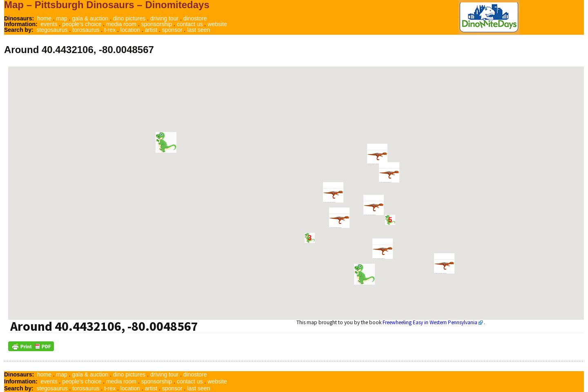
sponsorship (157, 24)
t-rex (110, 30)
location (130, 30)
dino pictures (129, 18)
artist (151, 30)
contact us (190, 24)
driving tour (164, 18)
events (49, 24)
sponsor (172, 30)
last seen (198, 30)
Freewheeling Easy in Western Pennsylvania (430, 322)
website (217, 24)
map (62, 18)
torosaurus (86, 30)
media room (121, 24)
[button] (364, 274)
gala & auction (90, 18)
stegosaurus (52, 30)
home (44, 18)
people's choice (82, 24)
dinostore (195, 18)
